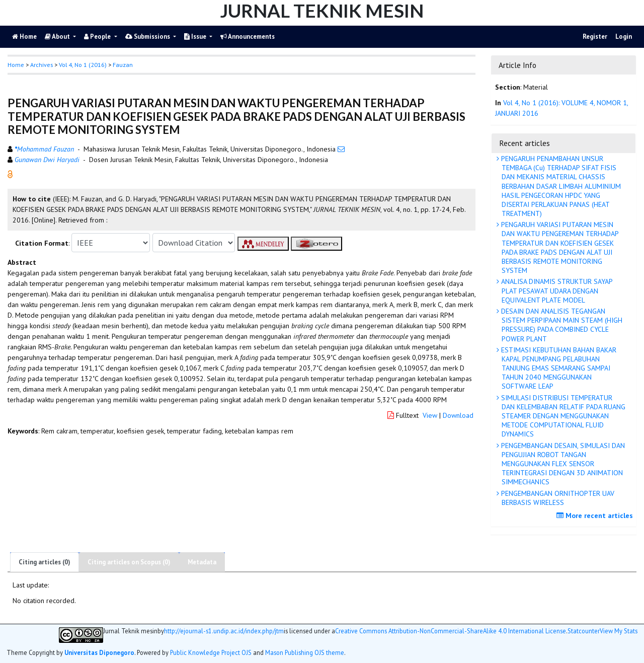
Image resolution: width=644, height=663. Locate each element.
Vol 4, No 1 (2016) (83, 65)
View (430, 415)
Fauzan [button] (123, 65)
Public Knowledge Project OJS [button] (211, 652)
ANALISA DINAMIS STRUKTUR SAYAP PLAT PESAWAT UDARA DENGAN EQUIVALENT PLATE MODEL (556, 290)
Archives (42, 65)
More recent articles (596, 515)
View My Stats (619, 631)
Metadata (202, 562)
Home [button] (16, 65)
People (98, 36)
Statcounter (584, 631)
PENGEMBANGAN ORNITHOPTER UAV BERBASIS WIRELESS (557, 498)
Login (624, 36)
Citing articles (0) (45, 562)
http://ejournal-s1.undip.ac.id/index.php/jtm (224, 631)
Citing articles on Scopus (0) (129, 562)
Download (458, 415)
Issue (196, 36)
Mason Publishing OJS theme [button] (305, 652)
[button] (10, 174)
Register (595, 36)
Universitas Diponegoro (99, 652)
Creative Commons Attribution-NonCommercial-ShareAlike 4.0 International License (451, 631)
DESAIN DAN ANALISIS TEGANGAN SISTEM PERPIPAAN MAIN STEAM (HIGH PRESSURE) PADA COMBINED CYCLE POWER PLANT (561, 325)
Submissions (148, 36)
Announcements (248, 36)
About (58, 36)
